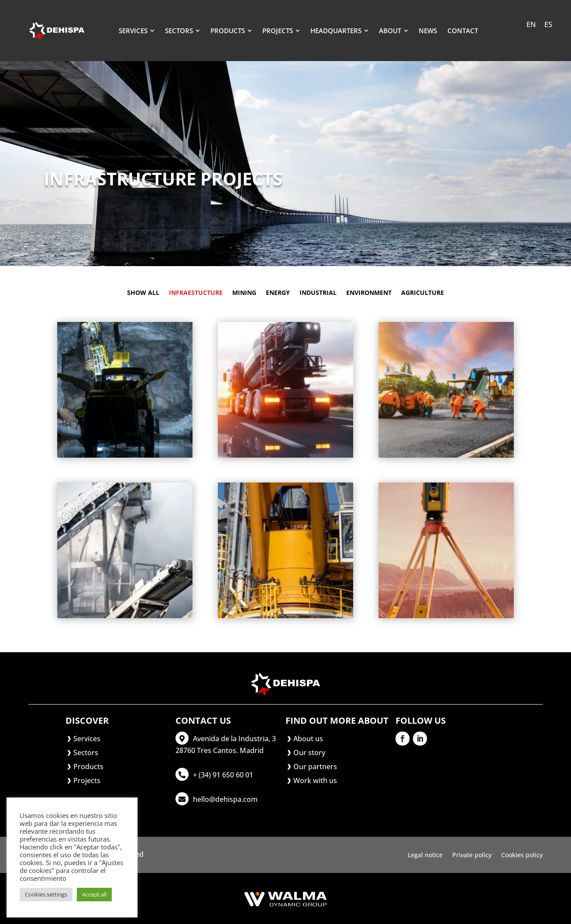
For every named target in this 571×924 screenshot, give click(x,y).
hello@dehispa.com (225, 799)
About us (308, 739)
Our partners (315, 767)
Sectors (86, 753)
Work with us (315, 780)
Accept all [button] (94, 894)
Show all (143, 293)
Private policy (472, 856)
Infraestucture (196, 293)
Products (88, 767)
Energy (278, 293)
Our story (309, 753)
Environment (369, 293)
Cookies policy (522, 856)
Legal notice (425, 856)
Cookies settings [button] (46, 894)
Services (87, 739)
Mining (244, 293)
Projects (87, 780)
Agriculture (423, 293)
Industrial (318, 293)
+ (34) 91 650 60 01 (223, 775)
